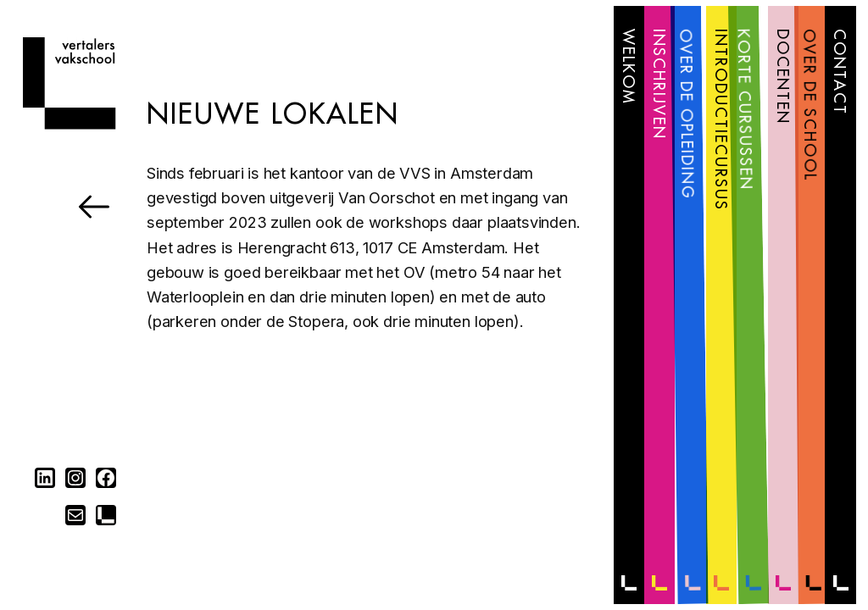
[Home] (69, 124)
